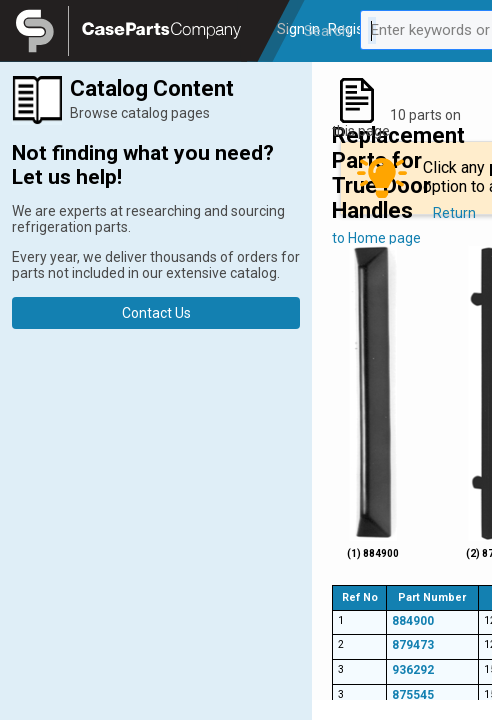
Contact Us (156, 313)
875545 (413, 695)
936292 (413, 670)
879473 (413, 645)
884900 (413, 621)
